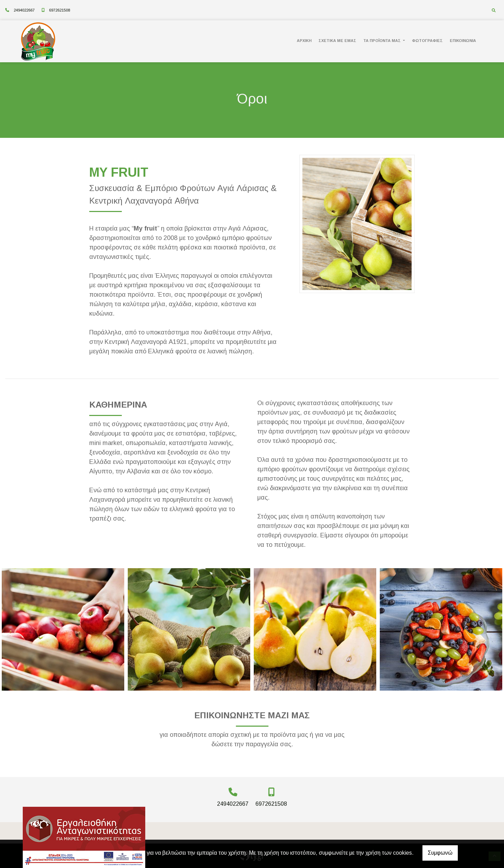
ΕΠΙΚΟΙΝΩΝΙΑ (463, 41)
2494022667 (24, 10)
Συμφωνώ (440, 853)
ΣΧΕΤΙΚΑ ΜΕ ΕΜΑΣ (337, 41)
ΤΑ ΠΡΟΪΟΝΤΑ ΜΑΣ (383, 41)
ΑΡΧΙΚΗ (304, 41)
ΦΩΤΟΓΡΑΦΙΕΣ (427, 41)
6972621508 (59, 10)
